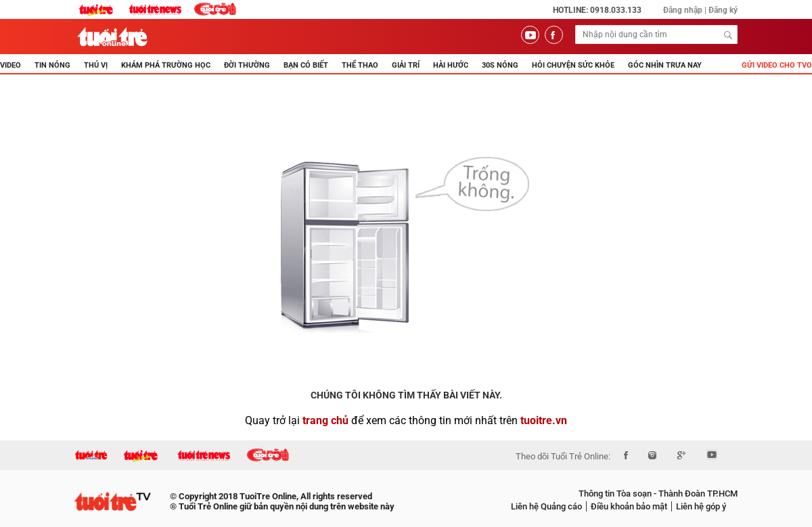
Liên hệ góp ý (701, 506)
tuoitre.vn (544, 420)
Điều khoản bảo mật (629, 506)
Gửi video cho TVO (777, 65)
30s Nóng (500, 65)
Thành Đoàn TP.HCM (697, 494)
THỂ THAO (360, 65)
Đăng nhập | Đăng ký (700, 10)
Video (10, 65)
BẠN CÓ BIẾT (306, 65)
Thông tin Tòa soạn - (617, 494)
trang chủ (325, 420)
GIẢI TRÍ (406, 65)
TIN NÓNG (52, 65)
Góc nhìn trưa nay (665, 65)
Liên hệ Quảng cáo (546, 506)
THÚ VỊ (96, 65)
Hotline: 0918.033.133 (597, 10)
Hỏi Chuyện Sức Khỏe (573, 65)
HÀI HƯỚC (451, 65)
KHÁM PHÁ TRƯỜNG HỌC (166, 65)
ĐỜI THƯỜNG (247, 65)
